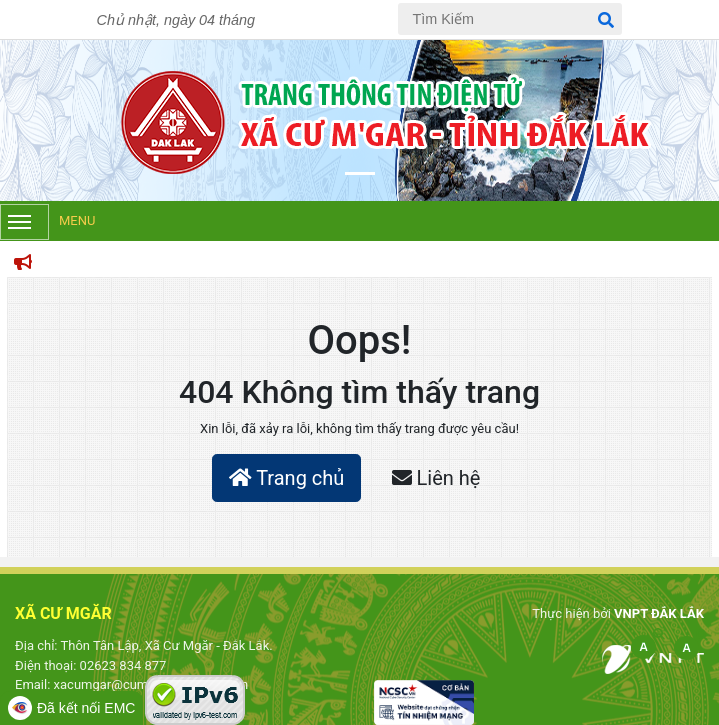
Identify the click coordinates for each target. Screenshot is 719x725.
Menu (47, 222)
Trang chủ (287, 478)
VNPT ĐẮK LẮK (659, 613)
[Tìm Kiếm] (510, 19)
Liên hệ (436, 478)
